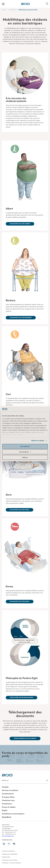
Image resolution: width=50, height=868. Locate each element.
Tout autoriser (25, 446)
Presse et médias (9, 807)
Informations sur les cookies (13, 435)
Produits (5, 787)
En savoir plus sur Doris (20, 510)
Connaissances (8, 794)
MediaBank (7, 817)
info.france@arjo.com (8, 836)
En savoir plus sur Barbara (21, 318)
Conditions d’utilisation (8, 851)
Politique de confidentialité (10, 854)
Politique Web (6, 857)
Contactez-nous (8, 801)
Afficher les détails (38, 441)
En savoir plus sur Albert (20, 224)
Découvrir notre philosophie (22, 698)
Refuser (25, 457)
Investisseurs (7, 804)
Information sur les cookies (10, 860)
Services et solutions (10, 790)
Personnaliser (25, 452)
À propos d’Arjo (8, 797)
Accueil (4, 10)
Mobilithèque (13, 10)
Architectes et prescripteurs (13, 814)
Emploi (5, 811)
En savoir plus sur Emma (20, 602)
